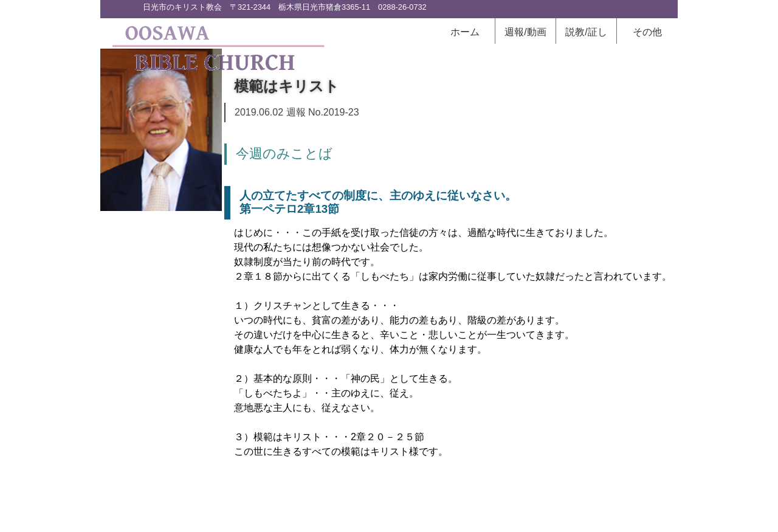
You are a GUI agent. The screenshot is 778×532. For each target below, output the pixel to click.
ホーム (465, 32)
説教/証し (586, 32)
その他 (647, 32)
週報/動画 (525, 32)
